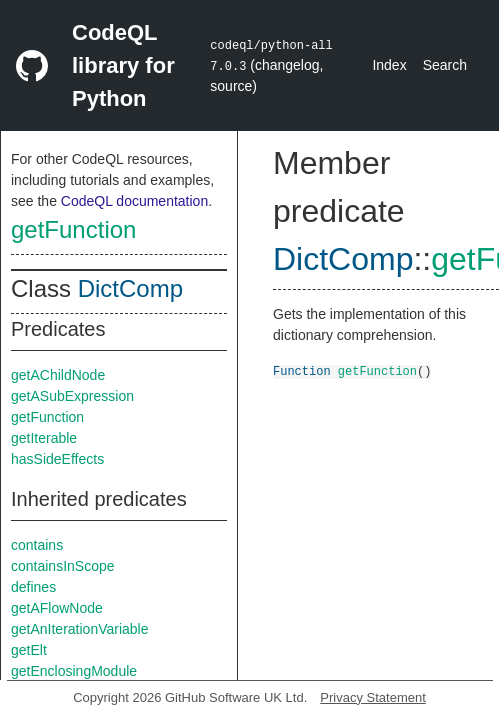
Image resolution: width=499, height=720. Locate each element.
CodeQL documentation (134, 201)
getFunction (73, 229)
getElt (29, 650)
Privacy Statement (373, 697)
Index (389, 65)
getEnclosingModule (74, 671)
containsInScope (63, 566)
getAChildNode (58, 375)
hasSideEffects (57, 459)
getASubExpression (72, 396)
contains (37, 545)
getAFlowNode (57, 608)
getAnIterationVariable (80, 629)
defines (33, 587)
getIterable (44, 438)
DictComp (130, 288)
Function (302, 370)
